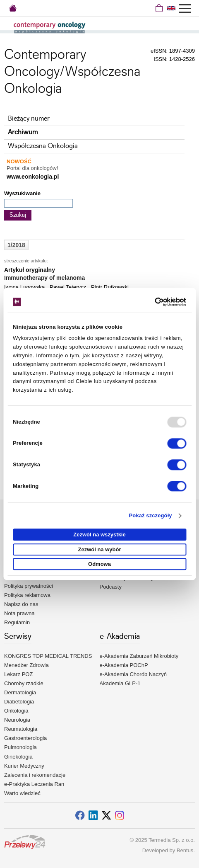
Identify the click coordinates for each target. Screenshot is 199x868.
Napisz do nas (21, 604)
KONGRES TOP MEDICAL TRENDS (48, 656)
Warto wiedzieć (22, 793)
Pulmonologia (20, 747)
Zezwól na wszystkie (99, 535)
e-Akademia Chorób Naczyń (133, 674)
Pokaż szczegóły (151, 515)
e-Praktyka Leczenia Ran (34, 784)
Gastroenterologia (25, 738)
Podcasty (111, 587)
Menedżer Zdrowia (26, 665)
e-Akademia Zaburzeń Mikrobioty (139, 656)
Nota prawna (19, 613)
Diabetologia (19, 702)
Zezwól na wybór (99, 549)
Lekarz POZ (18, 674)
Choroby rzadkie (24, 683)
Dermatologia (20, 692)
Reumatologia (21, 729)
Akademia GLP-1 (120, 683)
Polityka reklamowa (27, 595)
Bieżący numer (29, 119)
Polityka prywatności (29, 586)
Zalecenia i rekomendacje (35, 775)
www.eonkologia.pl (33, 177)
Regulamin (17, 622)
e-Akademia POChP (124, 665)
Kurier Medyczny (24, 766)
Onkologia (16, 711)
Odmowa (99, 564)
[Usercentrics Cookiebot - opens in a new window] (150, 302)
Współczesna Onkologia (43, 146)
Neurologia (17, 720)
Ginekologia (18, 757)
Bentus (185, 850)
